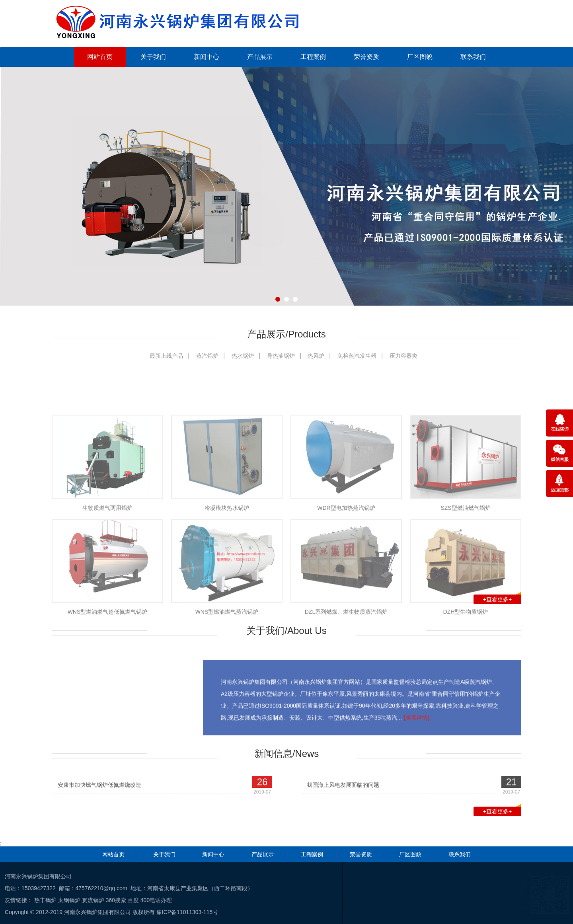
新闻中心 (207, 57)
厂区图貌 (420, 57)
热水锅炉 (243, 356)
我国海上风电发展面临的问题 (343, 793)
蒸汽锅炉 (207, 356)
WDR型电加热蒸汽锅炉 (346, 571)
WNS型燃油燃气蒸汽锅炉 (227, 676)
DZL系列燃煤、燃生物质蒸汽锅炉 (346, 676)
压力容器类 (403, 356)
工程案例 (313, 57)
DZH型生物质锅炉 (466, 676)
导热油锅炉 (281, 356)
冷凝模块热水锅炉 (227, 571)
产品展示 (260, 57)
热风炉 (316, 356)
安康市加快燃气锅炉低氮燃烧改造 (99, 793)
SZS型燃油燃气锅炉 (465, 571)
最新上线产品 (166, 356)
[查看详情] (417, 755)
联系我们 (473, 57)
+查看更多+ (502, 598)
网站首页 (100, 57)
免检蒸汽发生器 (357, 356)
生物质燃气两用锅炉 (107, 571)
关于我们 (153, 57)
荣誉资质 (366, 57)
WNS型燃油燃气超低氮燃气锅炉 (108, 676)
